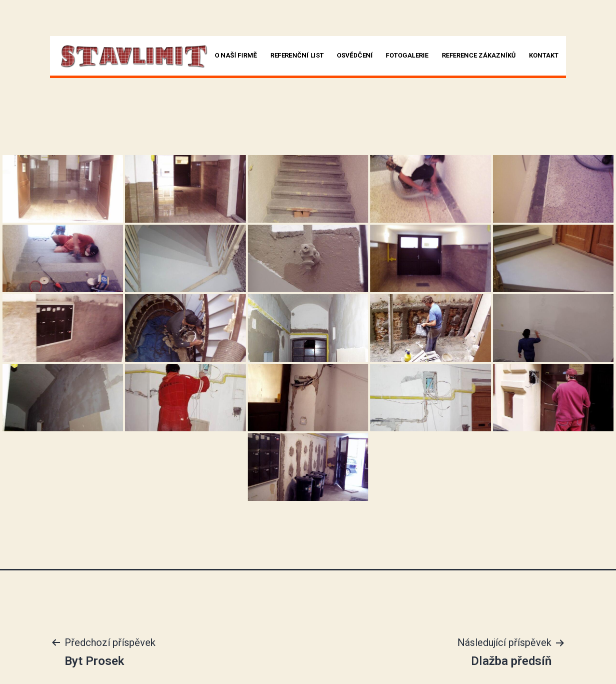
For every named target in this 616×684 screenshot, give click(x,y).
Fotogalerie (407, 55)
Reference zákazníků (479, 55)
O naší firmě (236, 55)
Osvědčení (355, 55)
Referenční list (297, 55)
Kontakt (544, 55)
